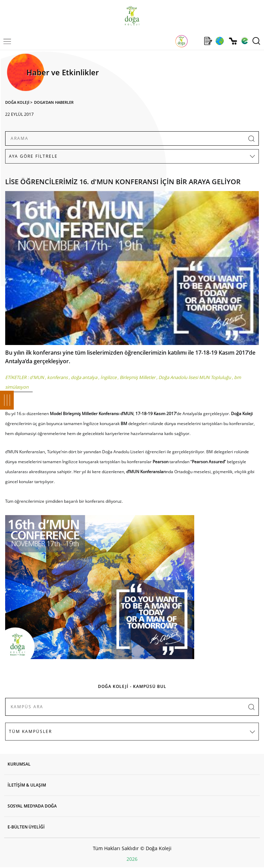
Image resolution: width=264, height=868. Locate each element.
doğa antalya (84, 377)
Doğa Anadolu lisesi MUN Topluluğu (195, 377)
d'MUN (37, 377)
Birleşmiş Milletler (137, 377)
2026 (132, 859)
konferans (57, 377)
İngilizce (108, 377)
